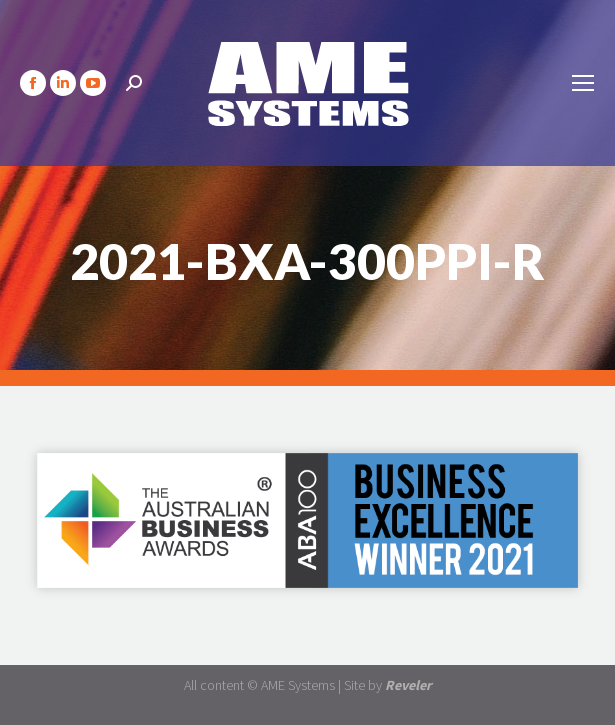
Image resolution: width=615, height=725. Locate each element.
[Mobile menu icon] (583, 83)
